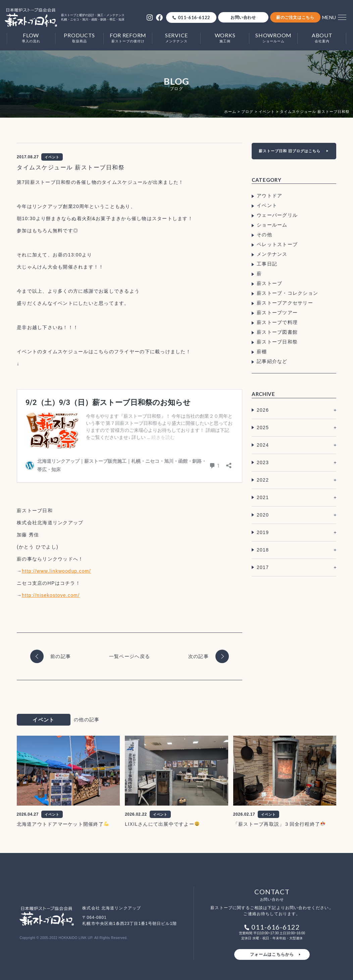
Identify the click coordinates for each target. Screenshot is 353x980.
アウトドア (269, 196)
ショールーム (272, 225)
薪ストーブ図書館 (277, 332)
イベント (267, 205)
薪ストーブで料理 (277, 322)
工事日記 (267, 264)
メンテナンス (272, 254)
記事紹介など (272, 361)
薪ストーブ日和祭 (277, 342)
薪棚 (262, 352)
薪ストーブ (269, 283)
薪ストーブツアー (277, 313)
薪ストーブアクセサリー (285, 303)
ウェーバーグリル (277, 215)
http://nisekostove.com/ (51, 595)
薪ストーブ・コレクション (287, 293)
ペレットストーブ (277, 244)
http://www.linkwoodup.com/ (56, 571)
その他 (264, 235)
